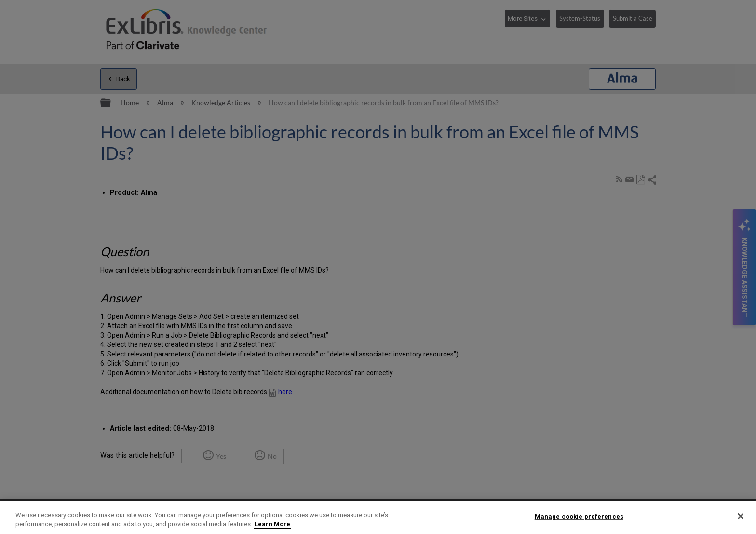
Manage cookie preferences (579, 516)
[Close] (741, 516)
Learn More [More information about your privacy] (272, 524)
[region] (378, 517)
